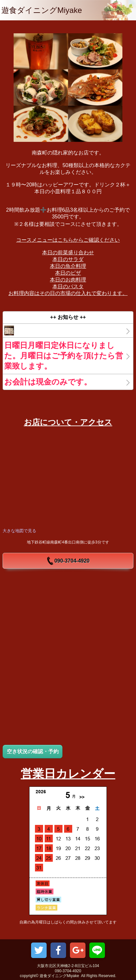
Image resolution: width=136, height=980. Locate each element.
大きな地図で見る (19, 531)
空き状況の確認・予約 (33, 751)
